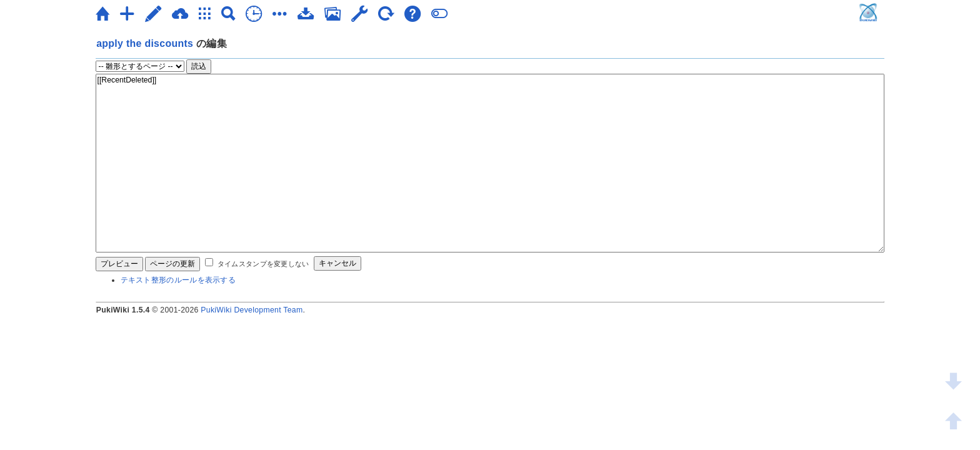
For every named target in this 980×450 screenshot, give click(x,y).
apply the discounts (145, 43)
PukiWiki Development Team (252, 310)
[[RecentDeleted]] (490, 163)
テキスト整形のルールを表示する (178, 280)
